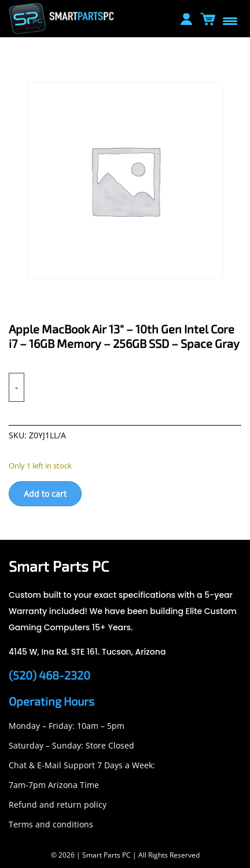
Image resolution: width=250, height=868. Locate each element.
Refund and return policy (58, 805)
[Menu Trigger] (230, 20)
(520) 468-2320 (49, 675)
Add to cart (45, 494)
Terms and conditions (51, 824)
